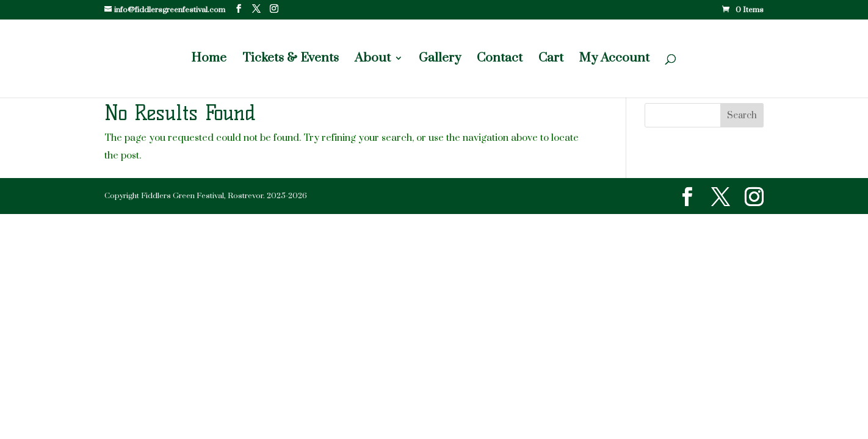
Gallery (440, 60)
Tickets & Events (291, 60)
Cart (551, 60)
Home (209, 60)
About (373, 60)
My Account (614, 60)
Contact (500, 60)
